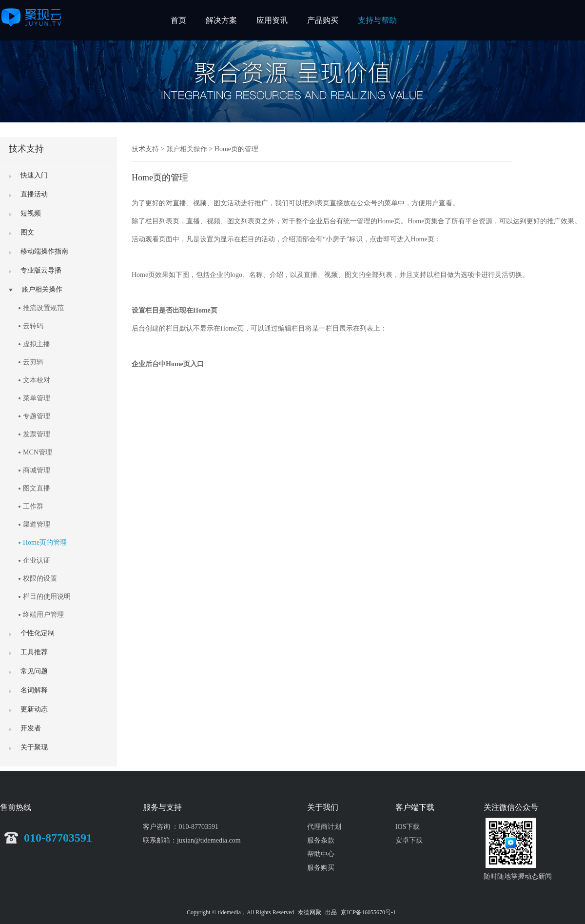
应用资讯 (272, 20)
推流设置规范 (43, 308)
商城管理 (37, 470)
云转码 (33, 326)
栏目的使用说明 (47, 597)
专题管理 (37, 416)
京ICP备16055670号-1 (368, 912)
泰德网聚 (310, 912)
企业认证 (37, 560)
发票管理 (37, 434)
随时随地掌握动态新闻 (518, 876)
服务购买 (321, 868)
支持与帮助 (377, 20)
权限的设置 (40, 579)
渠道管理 (37, 524)
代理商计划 (324, 827)
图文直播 (37, 488)
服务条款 (321, 840)
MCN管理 (38, 452)
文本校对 (37, 380)
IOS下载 (408, 827)
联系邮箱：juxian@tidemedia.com (192, 840)
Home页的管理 (45, 542)
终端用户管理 (43, 615)
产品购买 (323, 20)
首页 (178, 20)
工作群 (33, 506)
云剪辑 (33, 362)
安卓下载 (409, 840)
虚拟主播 (37, 344)
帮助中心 (321, 854)
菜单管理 (37, 398)
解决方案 (221, 20)
